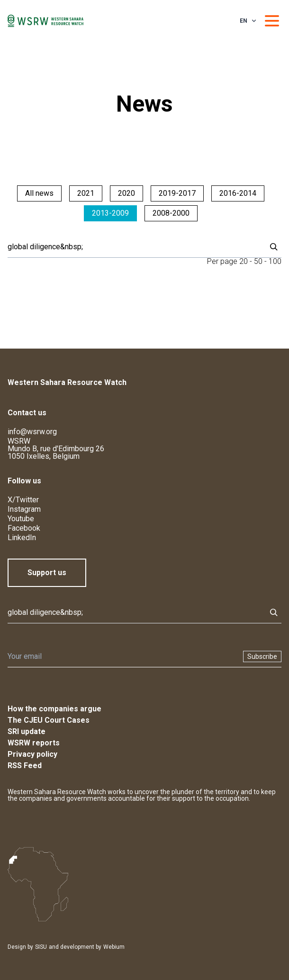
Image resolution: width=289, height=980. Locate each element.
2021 (86, 193)
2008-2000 (171, 213)
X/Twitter (23, 500)
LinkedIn (22, 538)
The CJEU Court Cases (49, 720)
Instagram (24, 509)
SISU (41, 947)
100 (275, 261)
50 (258, 261)
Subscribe (262, 656)
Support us (47, 573)
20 (244, 261)
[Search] (134, 247)
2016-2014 (238, 193)
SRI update (27, 731)
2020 (126, 193)
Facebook (24, 528)
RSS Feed (25, 766)
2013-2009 (110, 213)
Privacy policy (32, 754)
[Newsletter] (122, 656)
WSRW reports (34, 743)
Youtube (21, 519)
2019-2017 (177, 193)
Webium (114, 947)
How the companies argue (54, 709)
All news (39, 193)
